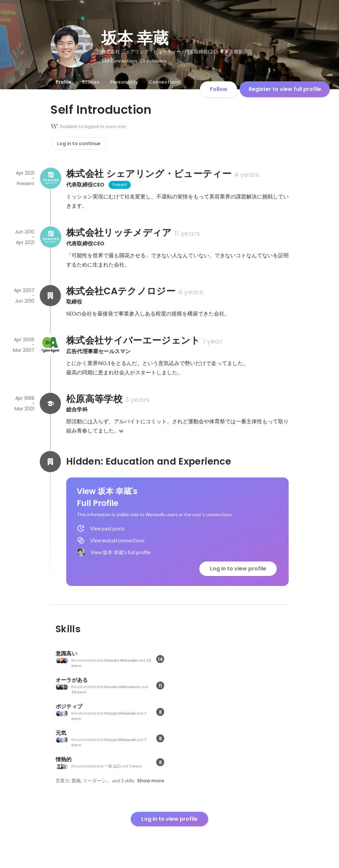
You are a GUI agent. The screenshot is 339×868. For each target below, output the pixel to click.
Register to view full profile (285, 89)
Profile (64, 82)
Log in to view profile (238, 569)
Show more (151, 781)
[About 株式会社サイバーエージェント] (50, 345)
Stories (91, 82)
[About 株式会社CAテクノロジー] (50, 296)
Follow (219, 89)
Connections (164, 82)
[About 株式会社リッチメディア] (50, 237)
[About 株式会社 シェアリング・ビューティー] (50, 178)
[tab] (64, 82)
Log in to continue (79, 144)
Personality (124, 82)
